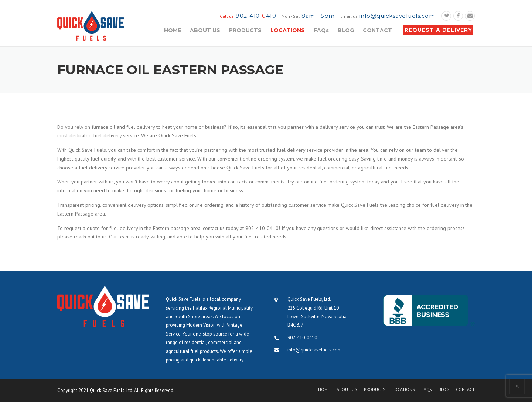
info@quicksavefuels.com (397, 16)
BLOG (346, 30)
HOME (173, 30)
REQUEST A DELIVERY (438, 30)
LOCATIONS (288, 30)
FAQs (321, 30)
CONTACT (377, 30)
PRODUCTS (245, 30)
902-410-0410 (302, 338)
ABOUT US (205, 30)
